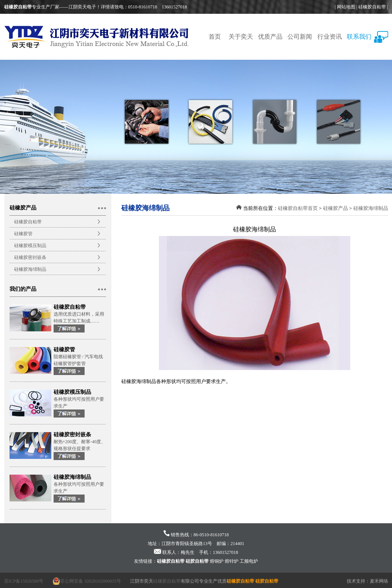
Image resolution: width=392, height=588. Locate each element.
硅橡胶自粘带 (372, 7)
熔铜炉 (217, 561)
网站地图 (346, 7)
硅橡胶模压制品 (30, 246)
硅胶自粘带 (197, 561)
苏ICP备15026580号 (24, 581)
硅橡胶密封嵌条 (30, 257)
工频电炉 (249, 561)
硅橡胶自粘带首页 (298, 208)
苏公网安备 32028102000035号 (87, 581)
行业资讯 (330, 37)
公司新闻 (300, 37)
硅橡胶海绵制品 (30, 269)
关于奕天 (241, 37)
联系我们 (359, 37)
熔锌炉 (232, 561)
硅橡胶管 (23, 234)
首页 (215, 37)
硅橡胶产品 (336, 208)
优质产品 (270, 37)
